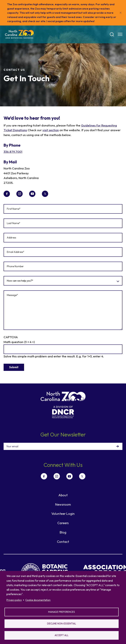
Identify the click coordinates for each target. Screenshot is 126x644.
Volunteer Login (63, 514)
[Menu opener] (120, 34)
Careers (63, 523)
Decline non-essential (62, 624)
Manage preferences (62, 612)
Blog (63, 532)
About (63, 495)
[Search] (112, 34)
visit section (51, 130)
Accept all (62, 635)
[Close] (121, 13)
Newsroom (63, 504)
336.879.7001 (13, 152)
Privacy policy (14, 600)
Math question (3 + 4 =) (19, 342)
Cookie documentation (38, 600)
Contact (63, 542)
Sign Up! (118, 446)
